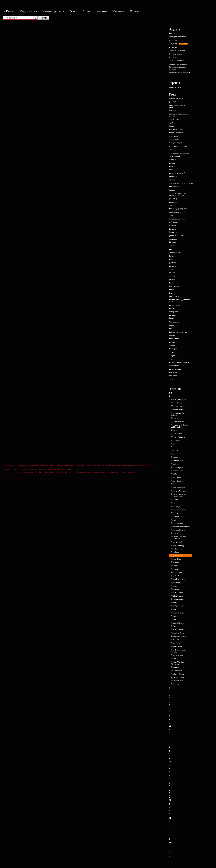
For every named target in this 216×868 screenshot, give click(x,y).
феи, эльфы (173, 199)
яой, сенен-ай (174, 187)
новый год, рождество (178, 209)
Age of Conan (177, 434)
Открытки (178, 43)
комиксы (172, 273)
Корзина (135, 11)
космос (172, 149)
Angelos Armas (177, 556)
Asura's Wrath (177, 646)
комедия (172, 266)
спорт (171, 215)
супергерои (173, 136)
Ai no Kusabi (176, 440)
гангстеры (173, 352)
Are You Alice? (177, 606)
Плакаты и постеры (177, 61)
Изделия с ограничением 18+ (179, 74)
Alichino (174, 500)
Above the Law (177, 403)
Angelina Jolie (177, 549)
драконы (172, 102)
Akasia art (175, 464)
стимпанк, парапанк (177, 219)
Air (172, 447)
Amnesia (174, 533)
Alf (172, 484)
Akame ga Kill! (177, 461)
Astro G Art (176, 643)
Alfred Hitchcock (178, 488)
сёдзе (171, 123)
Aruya (173, 626)
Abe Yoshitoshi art (178, 399)
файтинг (172, 256)
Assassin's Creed (178, 633)
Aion (173, 444)
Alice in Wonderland (179, 491)
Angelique (175, 552)
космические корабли (178, 173)
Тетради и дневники (177, 37)
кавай (171, 283)
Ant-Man (175, 569)
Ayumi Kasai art (178, 684)
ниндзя (172, 163)
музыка (172, 190)
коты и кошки (175, 305)
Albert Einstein (177, 481)
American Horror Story (180, 527)
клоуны (172, 335)
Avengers (175, 667)
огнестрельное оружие (178, 146)
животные (173, 372)
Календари (173, 57)
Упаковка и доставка (53, 11)
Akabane (174, 457)
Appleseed (175, 586)
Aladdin (174, 474)
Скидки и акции (28, 11)
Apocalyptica (176, 582)
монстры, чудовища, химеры (181, 183)
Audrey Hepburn (178, 655)
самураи (172, 160)
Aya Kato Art (176, 671)
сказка (171, 379)
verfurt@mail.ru (98, 472)
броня (171, 318)
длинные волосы (176, 236)
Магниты (173, 47)
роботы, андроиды (176, 133)
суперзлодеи (174, 139)
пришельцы (174, 339)
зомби (171, 246)
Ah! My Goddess (178, 437)
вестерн (172, 342)
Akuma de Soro (177, 471)
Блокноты (173, 40)
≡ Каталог (9, 11)
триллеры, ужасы (176, 252)
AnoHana (175, 562)
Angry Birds (176, 559)
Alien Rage (175, 506)
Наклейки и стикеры (177, 50)
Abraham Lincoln (178, 406)
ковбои (172, 345)
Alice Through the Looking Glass (178, 495)
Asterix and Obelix (179, 636)
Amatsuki (175, 516)
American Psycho (178, 530)
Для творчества (175, 54)
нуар (171, 293)
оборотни (173, 176)
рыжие (171, 249)
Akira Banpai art (178, 467)
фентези (172, 229)
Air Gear (174, 451)
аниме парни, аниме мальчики (177, 106)
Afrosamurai (176, 430)
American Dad (177, 523)
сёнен (171, 269)
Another (174, 566)
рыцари (172, 126)
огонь (171, 359)
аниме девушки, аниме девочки (178, 115)
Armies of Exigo (178, 613)
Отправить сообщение (128, 472)
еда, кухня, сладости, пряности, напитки (178, 194)
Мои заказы (119, 11)
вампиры (172, 110)
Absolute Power (177, 410)
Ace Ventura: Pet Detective (178, 414)
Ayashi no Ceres (178, 677)
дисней (172, 279)
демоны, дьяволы (176, 98)
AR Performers (177, 596)
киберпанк (173, 222)
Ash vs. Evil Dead (178, 630)
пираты (172, 166)
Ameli (173, 520)
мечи (171, 170)
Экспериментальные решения (177, 68)
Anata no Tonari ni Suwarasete (178, 538)
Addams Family (177, 422)
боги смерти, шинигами (179, 153)
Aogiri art (175, 576)
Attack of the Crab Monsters (178, 651)
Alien (173, 503)
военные (172, 315)
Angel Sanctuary (178, 545)
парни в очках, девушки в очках (179, 301)
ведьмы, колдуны (176, 129)
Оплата (73, 11)
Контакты (102, 11)
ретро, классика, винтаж (179, 362)
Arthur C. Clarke (178, 623)
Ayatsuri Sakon (177, 681)
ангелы (172, 180)
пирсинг (172, 308)
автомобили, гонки (177, 212)
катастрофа (173, 349)
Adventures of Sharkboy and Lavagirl (181, 426)
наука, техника (175, 369)
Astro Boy (175, 640)
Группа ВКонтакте (112, 472)
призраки (173, 202)
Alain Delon (176, 477)
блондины (173, 239)
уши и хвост (174, 322)
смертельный (174, 156)
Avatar (174, 659)
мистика (172, 226)
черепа (172, 290)
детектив (172, 263)
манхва (172, 276)
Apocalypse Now (178, 579)
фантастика (173, 232)
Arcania (174, 603)
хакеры (172, 355)
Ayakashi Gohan (178, 674)
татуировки (173, 312)
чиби (171, 259)
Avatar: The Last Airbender (178, 663)
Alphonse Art (176, 513)
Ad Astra (174, 418)
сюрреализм (174, 366)
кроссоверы (174, 286)
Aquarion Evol (177, 593)
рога (170, 329)
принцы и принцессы (178, 332)
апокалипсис (174, 296)
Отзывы (87, 11)
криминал (173, 376)
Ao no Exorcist (177, 572)
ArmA (173, 609)
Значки (172, 33)
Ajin (173, 454)
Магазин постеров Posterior (56, 469)
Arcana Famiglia (178, 599)
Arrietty (174, 616)
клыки (171, 325)
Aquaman (175, 589)
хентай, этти (174, 119)
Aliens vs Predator (178, 510)
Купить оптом (72, 469)
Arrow (174, 620)
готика (171, 205)
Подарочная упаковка (178, 64)
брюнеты (172, 242)
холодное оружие (176, 143)
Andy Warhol (176, 542)
